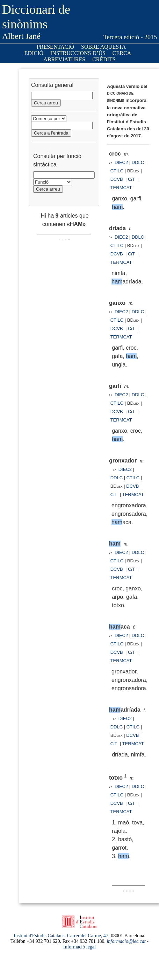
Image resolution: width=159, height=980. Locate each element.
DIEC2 (121, 162)
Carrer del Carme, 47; (88, 936)
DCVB (117, 179)
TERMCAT (121, 188)
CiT (131, 179)
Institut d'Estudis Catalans (39, 936)
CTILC (117, 171)
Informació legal (79, 947)
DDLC (138, 162)
